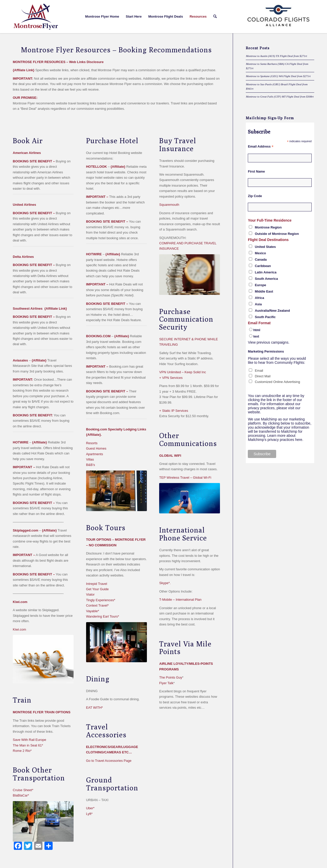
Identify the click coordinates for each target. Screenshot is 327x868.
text (256, 336)
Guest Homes (96, 448)
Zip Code (255, 196)
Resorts (92, 443)
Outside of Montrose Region (277, 234)
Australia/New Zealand (272, 311)
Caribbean (263, 266)
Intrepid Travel (97, 584)
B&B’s (91, 465)
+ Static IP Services (174, 411)
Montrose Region (268, 227)
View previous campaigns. (268, 342)
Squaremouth (169, 205)
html (257, 330)
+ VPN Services (171, 378)
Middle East (264, 291)
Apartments (95, 454)
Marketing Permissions (266, 351)
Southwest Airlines (28, 309)
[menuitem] (102, 17)
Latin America (266, 272)
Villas (90, 459)
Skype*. (165, 583)
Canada (261, 260)
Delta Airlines (23, 257)
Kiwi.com (19, 629)
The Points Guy (171, 677)
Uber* (90, 808)
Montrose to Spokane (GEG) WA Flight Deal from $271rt (278, 76)
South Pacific (265, 317)
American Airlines (27, 153)
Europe (260, 285)
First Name (256, 171)
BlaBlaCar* (21, 795)
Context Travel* (97, 605)
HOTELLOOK (97, 167)
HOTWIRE (21, 442)
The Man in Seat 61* (28, 745)
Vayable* (93, 611)
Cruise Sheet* (23, 790)
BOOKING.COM (98, 336)
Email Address (261, 147)
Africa (259, 298)
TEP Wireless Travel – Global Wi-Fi (185, 478)
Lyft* (89, 814)
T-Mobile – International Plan (180, 600)
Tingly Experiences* (101, 600)
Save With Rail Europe (30, 740)
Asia (258, 304)
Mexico (260, 253)
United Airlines (24, 205)
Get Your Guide (97, 589)
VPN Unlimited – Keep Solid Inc (183, 372)
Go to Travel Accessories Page (109, 761)
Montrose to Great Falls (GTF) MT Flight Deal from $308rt (280, 97)
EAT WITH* (95, 708)
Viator (90, 594)
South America (266, 279)
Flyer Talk (166, 683)
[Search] (215, 17)
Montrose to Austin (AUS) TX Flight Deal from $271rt (276, 56)
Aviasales (20, 360)
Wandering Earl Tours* (103, 616)
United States (265, 247)
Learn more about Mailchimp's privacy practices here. (276, 438)
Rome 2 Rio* (22, 751)
